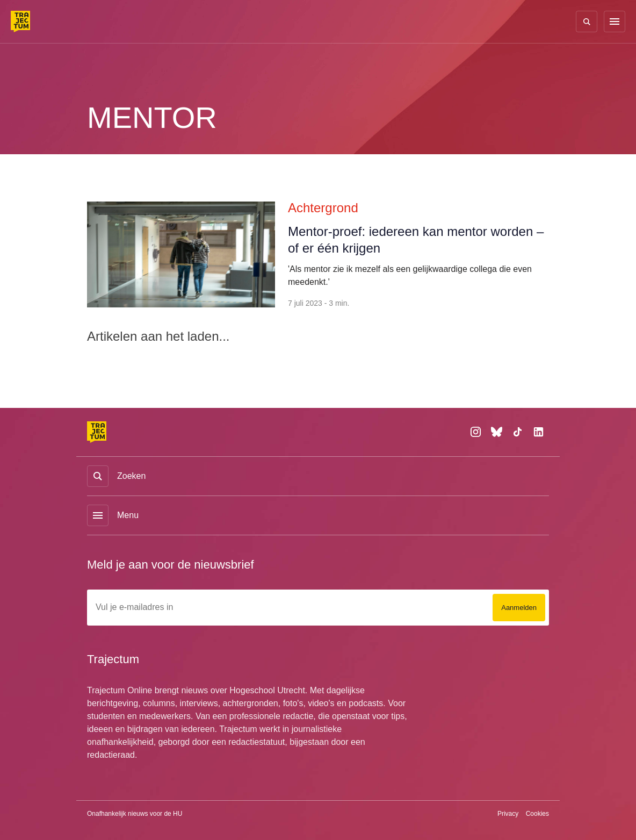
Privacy (507, 814)
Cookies (537, 814)
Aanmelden (517, 608)
